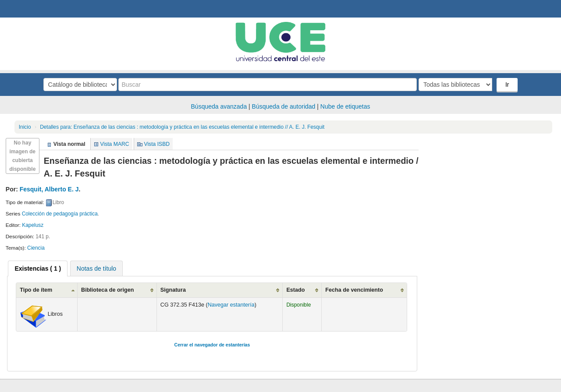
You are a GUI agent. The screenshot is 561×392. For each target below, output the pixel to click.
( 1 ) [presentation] (38, 268)
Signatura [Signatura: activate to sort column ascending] (173, 290)
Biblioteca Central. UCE (31, 9)
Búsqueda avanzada (219, 106)
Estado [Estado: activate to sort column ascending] (295, 290)
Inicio (25, 127)
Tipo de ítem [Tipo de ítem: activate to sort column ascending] (36, 290)
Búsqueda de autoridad (284, 106)
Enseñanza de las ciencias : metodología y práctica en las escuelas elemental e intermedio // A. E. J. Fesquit (182, 127)
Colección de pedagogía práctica (60, 214)
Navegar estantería (231, 305)
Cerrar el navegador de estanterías (212, 345)
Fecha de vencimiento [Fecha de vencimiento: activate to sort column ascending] (354, 290)
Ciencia (36, 248)
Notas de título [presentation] (96, 268)
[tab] (38, 268)
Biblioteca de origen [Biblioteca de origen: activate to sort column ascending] (107, 290)
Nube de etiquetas (345, 106)
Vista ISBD (157, 144)
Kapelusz (33, 225)
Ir (507, 85)
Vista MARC (115, 144)
